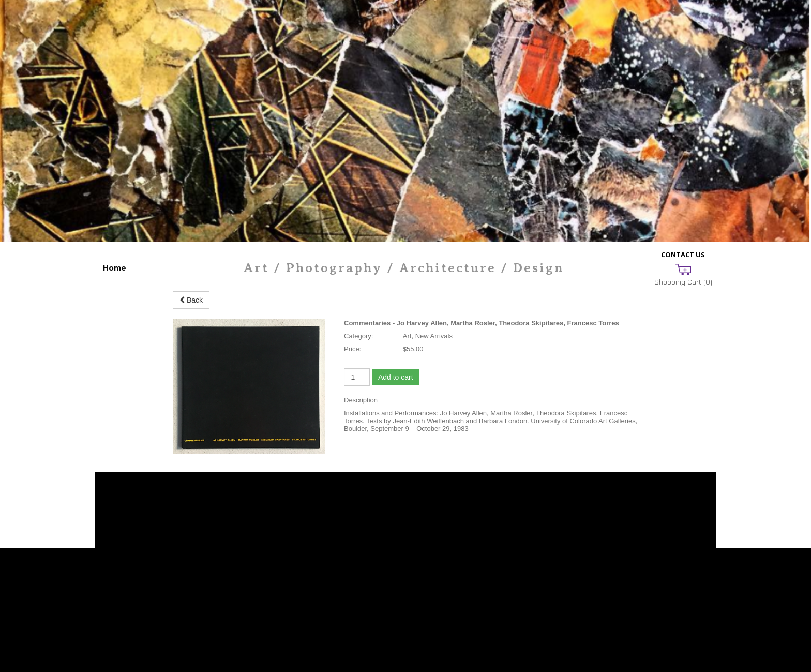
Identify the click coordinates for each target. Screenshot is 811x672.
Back (191, 300)
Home (115, 268)
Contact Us (683, 255)
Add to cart (396, 377)
